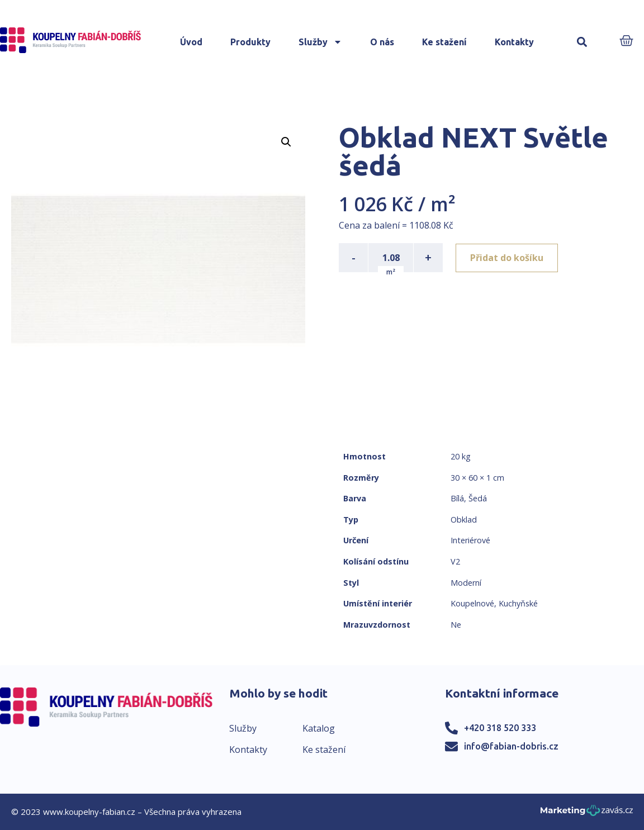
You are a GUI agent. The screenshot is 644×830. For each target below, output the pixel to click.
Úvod (191, 42)
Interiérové (470, 540)
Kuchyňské (518, 603)
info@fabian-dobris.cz (511, 746)
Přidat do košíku (507, 258)
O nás (382, 42)
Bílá (457, 498)
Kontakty (514, 42)
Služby (320, 42)
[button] (582, 42)
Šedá (478, 498)
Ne (456, 625)
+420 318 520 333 (500, 728)
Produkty (250, 42)
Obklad (464, 520)
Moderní (466, 583)
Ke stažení (444, 42)
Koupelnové (472, 603)
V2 (455, 561)
